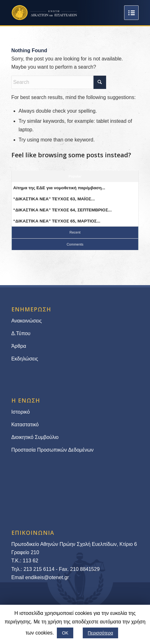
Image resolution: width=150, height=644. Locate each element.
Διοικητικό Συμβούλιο (35, 437)
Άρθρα (19, 346)
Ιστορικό (21, 412)
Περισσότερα (100, 633)
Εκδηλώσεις (25, 359)
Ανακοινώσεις (27, 321)
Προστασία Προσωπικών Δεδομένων (53, 450)
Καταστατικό (26, 425)
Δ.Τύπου (21, 333)
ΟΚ (65, 633)
